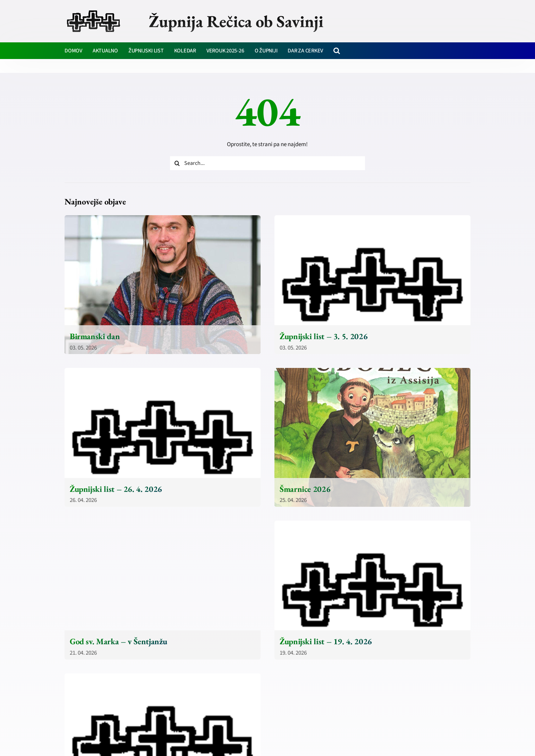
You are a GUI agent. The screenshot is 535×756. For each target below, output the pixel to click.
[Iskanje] (177, 163)
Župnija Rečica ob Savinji (236, 21)
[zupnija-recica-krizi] (94, 11)
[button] (337, 51)
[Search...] (267, 163)
